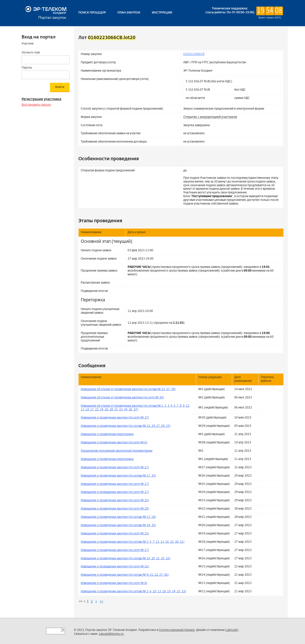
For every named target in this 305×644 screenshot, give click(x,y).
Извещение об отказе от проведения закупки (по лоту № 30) (122, 398)
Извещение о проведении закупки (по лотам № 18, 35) (118, 525)
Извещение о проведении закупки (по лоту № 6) (114, 443)
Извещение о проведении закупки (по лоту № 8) (114, 583)
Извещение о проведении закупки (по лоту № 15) (115, 534)
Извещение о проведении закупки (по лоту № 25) (115, 500)
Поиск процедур (92, 13)
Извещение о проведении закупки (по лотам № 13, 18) (118, 517)
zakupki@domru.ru (111, 634)
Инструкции (162, 13)
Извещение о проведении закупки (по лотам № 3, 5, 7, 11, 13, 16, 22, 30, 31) (133, 542)
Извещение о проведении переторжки (107, 434)
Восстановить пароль (36, 105)
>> (101, 602)
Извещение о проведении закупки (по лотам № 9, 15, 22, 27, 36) (125, 575)
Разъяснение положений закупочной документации (117, 451)
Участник (28, 44)
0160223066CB (194, 54)
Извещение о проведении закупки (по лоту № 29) (115, 509)
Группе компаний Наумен (177, 630)
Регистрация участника (41, 99)
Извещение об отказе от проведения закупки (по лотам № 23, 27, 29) (128, 389)
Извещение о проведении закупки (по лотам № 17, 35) (118, 476)
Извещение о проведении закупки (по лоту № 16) (115, 567)
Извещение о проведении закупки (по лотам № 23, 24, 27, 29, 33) (126, 426)
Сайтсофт (232, 630)
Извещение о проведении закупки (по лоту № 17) (115, 468)
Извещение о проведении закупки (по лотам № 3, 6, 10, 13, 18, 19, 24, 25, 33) (133, 591)
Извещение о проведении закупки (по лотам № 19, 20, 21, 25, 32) (126, 559)
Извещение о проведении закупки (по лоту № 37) (115, 418)
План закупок (129, 13)
